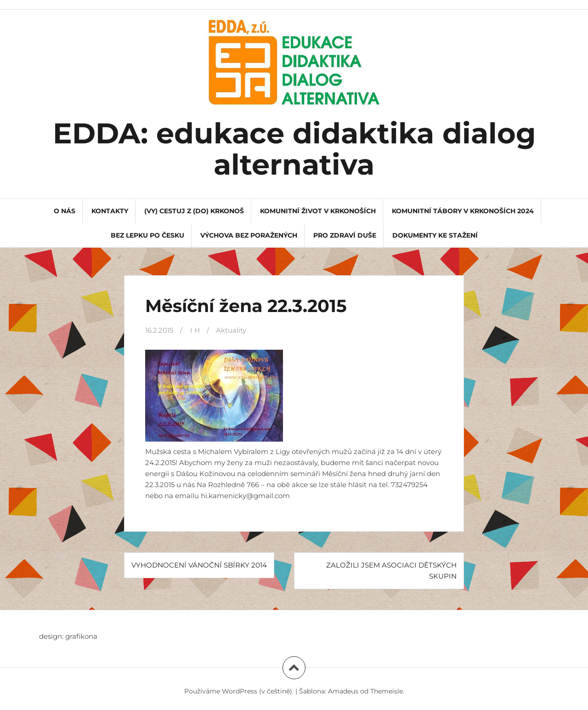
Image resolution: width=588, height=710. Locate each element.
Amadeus (343, 691)
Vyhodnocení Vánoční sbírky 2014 (199, 565)
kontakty (110, 211)
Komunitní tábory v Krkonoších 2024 (463, 211)
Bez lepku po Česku (147, 235)
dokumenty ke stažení (435, 235)
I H (195, 330)
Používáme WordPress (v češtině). (239, 691)
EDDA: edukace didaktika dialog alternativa (294, 149)
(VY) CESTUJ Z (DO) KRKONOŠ (194, 211)
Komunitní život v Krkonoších (318, 211)
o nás (65, 211)
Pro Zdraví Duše (345, 235)
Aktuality (231, 330)
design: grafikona (68, 636)
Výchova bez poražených (249, 235)
